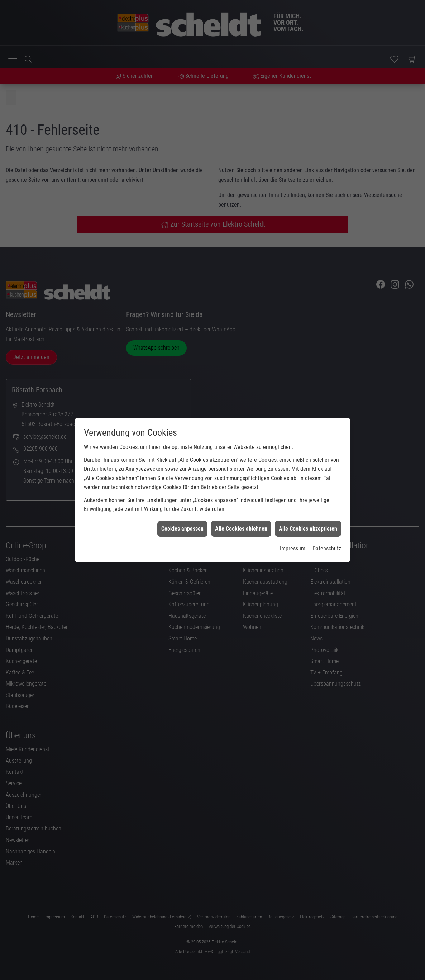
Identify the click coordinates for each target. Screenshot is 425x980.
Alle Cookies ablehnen (241, 509)
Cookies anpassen (182, 509)
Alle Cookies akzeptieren (308, 509)
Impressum (293, 529)
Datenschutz (327, 529)
